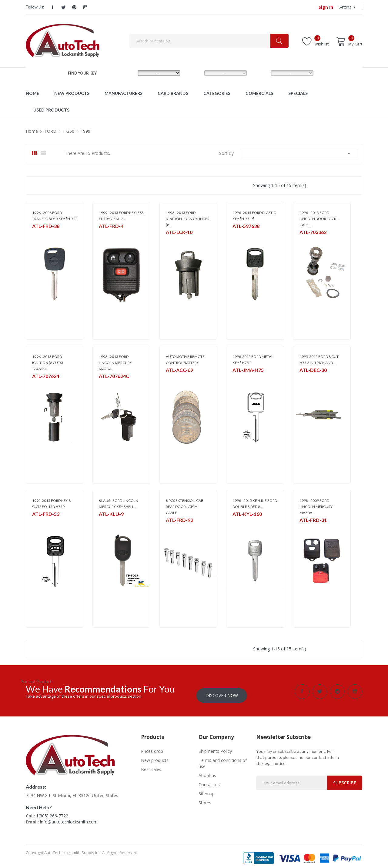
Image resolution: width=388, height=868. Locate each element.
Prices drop (152, 747)
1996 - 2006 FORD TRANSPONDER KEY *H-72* (55, 216)
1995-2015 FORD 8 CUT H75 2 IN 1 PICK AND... (319, 360)
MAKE (127, 73)
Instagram (85, 7)
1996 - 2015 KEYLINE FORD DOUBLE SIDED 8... (255, 504)
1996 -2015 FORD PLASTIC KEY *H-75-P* (254, 216)
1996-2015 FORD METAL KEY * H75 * (253, 360)
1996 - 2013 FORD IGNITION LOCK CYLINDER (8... (188, 219)
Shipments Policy (215, 747)
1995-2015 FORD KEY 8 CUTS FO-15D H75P (51, 504)
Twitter (63, 7)
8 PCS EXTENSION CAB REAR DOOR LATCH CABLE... (185, 507)
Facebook (52, 7)
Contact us (209, 781)
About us (207, 771)
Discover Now (222, 691)
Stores (205, 799)
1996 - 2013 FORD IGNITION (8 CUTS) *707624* (48, 363)
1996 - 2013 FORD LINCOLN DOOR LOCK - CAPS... (319, 219)
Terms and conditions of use (223, 759)
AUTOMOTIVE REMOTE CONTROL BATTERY (185, 360)
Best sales (151, 765)
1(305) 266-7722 (52, 812)
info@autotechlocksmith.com (69, 818)
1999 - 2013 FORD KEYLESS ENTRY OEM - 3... (121, 216)
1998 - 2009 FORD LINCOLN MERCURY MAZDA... (316, 507)
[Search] (209, 41)
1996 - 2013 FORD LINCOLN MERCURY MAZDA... (115, 363)
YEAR (259, 73)
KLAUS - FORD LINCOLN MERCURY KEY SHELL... (119, 504)
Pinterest (74, 7)
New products (155, 756)
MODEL (195, 73)
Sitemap (207, 790)
